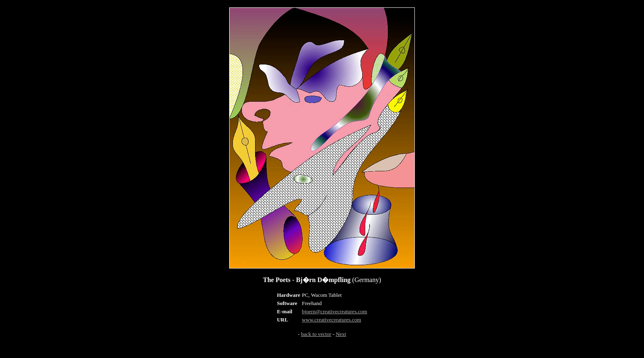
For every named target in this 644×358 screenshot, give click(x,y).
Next (341, 334)
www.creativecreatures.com (331, 320)
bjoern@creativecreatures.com (335, 311)
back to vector (316, 334)
